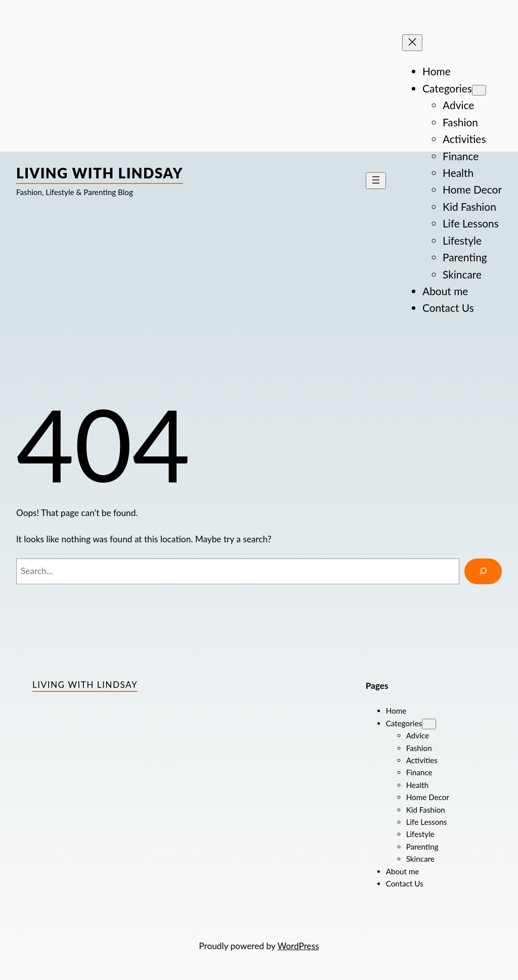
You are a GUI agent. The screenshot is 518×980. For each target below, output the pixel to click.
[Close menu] (412, 43)
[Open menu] (376, 181)
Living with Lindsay (100, 173)
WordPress (298, 946)
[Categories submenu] (479, 90)
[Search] (483, 571)
